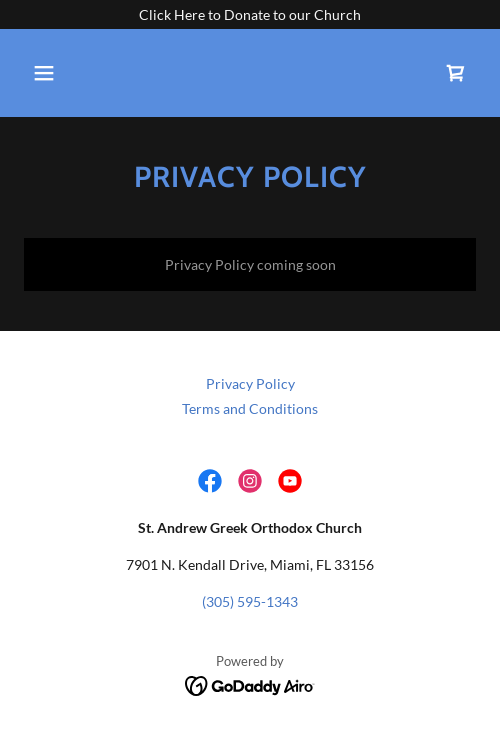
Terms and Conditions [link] (250, 408)
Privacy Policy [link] (250, 383)
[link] (456, 73)
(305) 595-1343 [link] (250, 601)
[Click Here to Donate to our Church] (250, 14)
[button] (75, 73)
